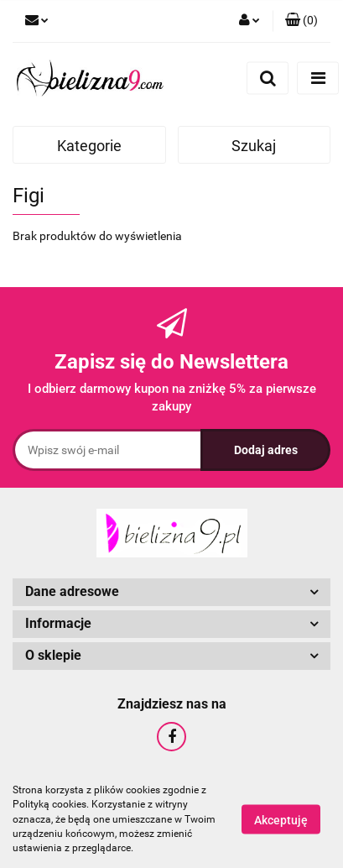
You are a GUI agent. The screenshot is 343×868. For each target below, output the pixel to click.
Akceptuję (281, 820)
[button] (301, 21)
